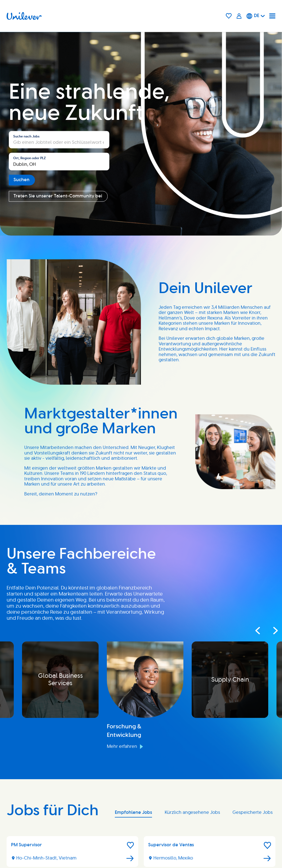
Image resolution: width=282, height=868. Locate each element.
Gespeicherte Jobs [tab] (253, 812)
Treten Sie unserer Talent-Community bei (58, 196)
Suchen (21, 180)
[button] (131, 845)
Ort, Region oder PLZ (29, 158)
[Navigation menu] (272, 16)
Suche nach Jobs (26, 136)
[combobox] (59, 162)
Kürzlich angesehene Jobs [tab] (192, 812)
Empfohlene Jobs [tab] (133, 812)
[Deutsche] (256, 16)
